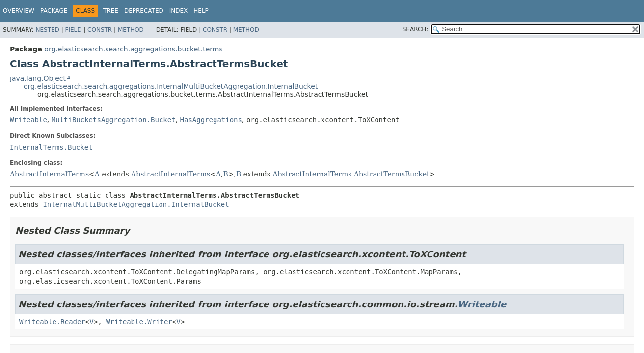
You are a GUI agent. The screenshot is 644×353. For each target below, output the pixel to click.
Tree (111, 11)
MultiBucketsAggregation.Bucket (114, 120)
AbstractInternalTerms (49, 174)
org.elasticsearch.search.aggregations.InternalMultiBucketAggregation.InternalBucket (171, 86)
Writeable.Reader (52, 322)
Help (201, 11)
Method (131, 30)
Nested (47, 30)
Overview (19, 11)
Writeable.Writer (139, 322)
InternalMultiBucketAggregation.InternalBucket (136, 204)
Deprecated (144, 11)
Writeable (28, 120)
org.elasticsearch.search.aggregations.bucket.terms (133, 49)
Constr (100, 30)
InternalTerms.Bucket (51, 147)
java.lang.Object (38, 78)
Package (54, 11)
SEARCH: (416, 29)
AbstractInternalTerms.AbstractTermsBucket (351, 174)
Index (179, 11)
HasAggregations (211, 120)
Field (73, 30)
